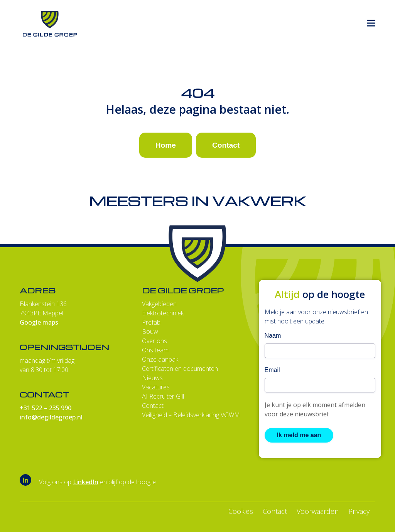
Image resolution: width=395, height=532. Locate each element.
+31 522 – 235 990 (46, 408)
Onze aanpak (160, 359)
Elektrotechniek (163, 313)
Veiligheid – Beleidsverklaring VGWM (191, 415)
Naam (273, 336)
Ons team (155, 350)
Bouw (150, 332)
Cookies (241, 511)
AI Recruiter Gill (163, 396)
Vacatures (156, 387)
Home (166, 145)
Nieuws (152, 378)
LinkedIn (86, 482)
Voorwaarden (318, 511)
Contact (226, 145)
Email (272, 370)
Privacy (359, 511)
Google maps (39, 322)
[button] (371, 23)
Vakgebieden (159, 304)
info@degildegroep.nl (51, 417)
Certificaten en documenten (180, 369)
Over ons (154, 341)
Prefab (151, 322)
